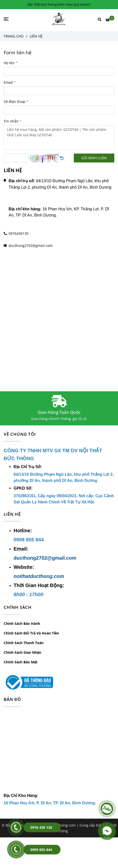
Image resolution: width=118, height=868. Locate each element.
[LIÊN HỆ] (59, 19)
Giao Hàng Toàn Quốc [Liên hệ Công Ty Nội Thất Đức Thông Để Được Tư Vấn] (59, 412)
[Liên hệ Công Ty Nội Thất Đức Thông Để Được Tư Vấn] (110, 20)
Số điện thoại (15, 102)
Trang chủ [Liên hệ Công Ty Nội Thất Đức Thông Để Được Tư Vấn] (14, 36)
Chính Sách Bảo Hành (22, 623)
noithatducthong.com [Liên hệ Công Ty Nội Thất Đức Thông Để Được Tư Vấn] (39, 576)
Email (8, 82)
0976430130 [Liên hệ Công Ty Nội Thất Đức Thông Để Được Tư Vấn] (19, 233)
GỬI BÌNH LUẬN (94, 158)
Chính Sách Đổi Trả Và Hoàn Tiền (31, 633)
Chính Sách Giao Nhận (22, 652)
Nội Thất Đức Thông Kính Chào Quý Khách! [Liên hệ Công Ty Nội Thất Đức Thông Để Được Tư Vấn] (59, 4)
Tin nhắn (11, 121)
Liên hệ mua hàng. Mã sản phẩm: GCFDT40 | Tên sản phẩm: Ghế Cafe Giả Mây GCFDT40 (59, 138)
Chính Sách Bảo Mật (21, 662)
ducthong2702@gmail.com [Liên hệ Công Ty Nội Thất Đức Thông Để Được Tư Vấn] (31, 246)
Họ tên (9, 63)
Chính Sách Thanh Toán (24, 643)
